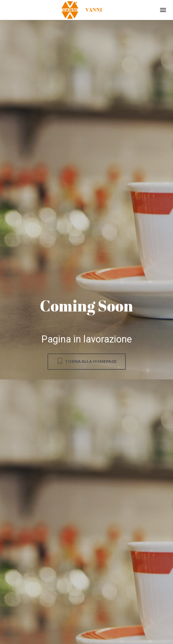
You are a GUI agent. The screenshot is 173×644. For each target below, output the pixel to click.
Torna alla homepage (86, 361)
